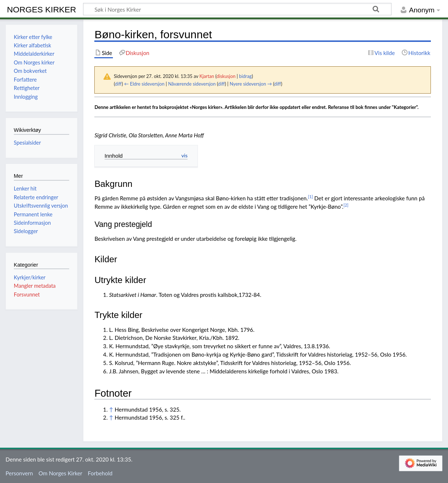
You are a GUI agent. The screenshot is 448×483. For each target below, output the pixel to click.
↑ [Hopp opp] (111, 409)
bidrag (245, 76)
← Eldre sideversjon (144, 84)
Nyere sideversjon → (251, 84)
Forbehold (100, 473)
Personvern (19, 473)
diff (118, 84)
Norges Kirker (42, 9)
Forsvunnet (27, 294)
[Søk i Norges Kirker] (237, 9)
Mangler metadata (35, 286)
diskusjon (226, 76)
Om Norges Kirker (60, 473)
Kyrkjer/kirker (30, 277)
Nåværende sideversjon (192, 84)
